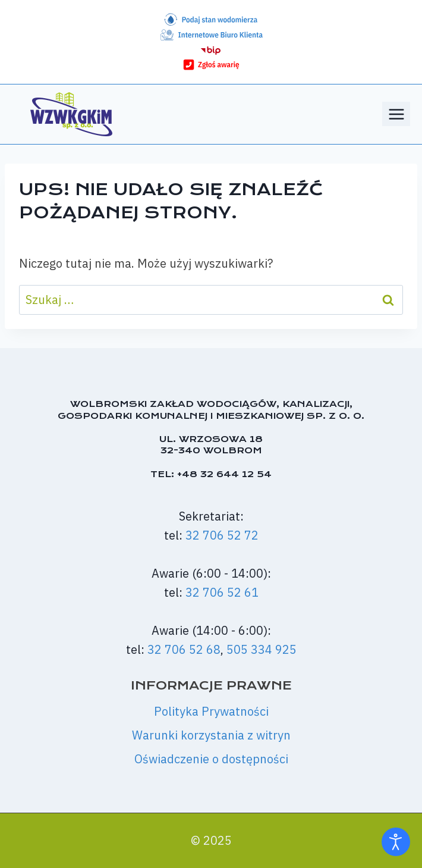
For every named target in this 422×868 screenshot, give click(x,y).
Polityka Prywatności (211, 711)
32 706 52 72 (222, 535)
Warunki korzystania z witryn (211, 735)
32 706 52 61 (222, 592)
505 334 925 (262, 649)
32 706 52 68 (184, 649)
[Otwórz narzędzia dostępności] (396, 842)
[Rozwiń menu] (396, 114)
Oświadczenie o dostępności (211, 759)
